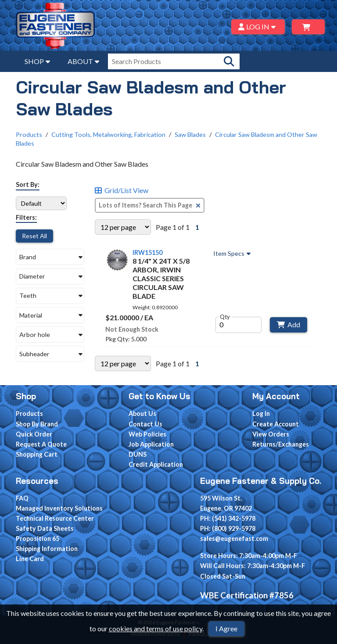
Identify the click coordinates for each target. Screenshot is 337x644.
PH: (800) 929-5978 (228, 528)
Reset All (34, 236)
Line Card (30, 559)
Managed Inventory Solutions (59, 508)
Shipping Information (47, 549)
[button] (50, 257)
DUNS (138, 454)
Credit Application (156, 464)
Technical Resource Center (55, 518)
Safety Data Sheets (45, 528)
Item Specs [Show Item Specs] (233, 254)
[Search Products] (229, 61)
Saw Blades (190, 134)
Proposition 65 (38, 538)
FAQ (22, 498)
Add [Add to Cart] (289, 324)
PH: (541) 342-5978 (228, 518)
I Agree (226, 628)
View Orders (271, 434)
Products (29, 134)
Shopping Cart (37, 454)
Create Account (276, 424)
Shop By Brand (37, 424)
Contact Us (145, 424)
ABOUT (83, 61)
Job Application (151, 444)
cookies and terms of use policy (156, 628)
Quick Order (34, 434)
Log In (261, 413)
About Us (142, 413)
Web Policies (147, 434)
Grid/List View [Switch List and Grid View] (122, 190)
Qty (225, 317)
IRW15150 (147, 252)
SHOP (37, 61)
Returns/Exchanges (281, 444)
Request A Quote (41, 444)
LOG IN (258, 27)
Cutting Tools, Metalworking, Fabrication (108, 134)
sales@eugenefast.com (234, 538)
